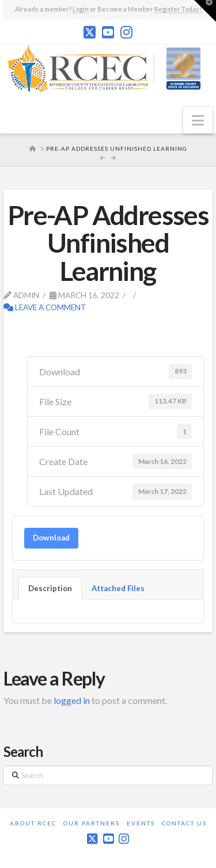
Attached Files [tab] (118, 588)
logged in (72, 700)
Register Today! (178, 9)
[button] (198, 120)
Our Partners (92, 823)
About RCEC (33, 823)
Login (81, 9)
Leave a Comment (45, 307)
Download (51, 538)
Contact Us (184, 823)
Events (141, 823)
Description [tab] (50, 588)
